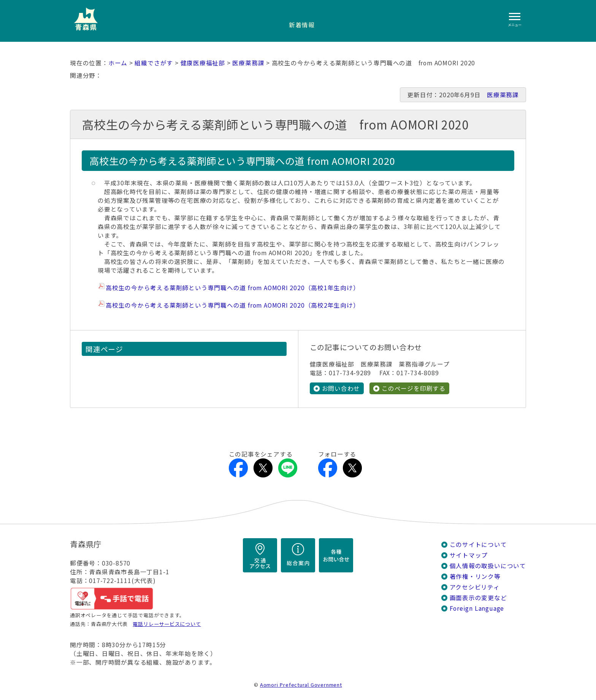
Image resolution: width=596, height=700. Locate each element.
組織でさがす (154, 63)
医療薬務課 (248, 63)
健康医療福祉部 (203, 63)
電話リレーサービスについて (167, 624)
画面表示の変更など (478, 598)
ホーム (118, 63)
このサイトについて (478, 544)
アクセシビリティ (475, 587)
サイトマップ (469, 555)
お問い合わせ (341, 388)
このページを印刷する (414, 388)
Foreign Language (477, 608)
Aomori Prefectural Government (301, 685)
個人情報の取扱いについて (488, 566)
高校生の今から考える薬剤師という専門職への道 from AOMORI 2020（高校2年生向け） (233, 305)
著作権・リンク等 (475, 576)
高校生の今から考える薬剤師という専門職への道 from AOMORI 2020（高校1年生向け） (233, 288)
